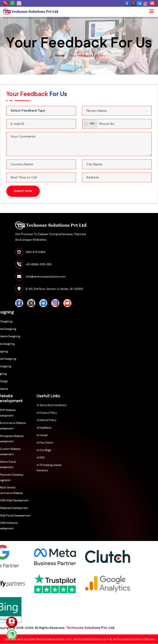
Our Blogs (21, 450)
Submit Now (23, 191)
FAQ (17, 458)
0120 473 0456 (82, 252)
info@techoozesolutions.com (92, 277)
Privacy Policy (23, 413)
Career (19, 435)
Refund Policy (23, 420)
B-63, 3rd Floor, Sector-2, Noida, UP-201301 (101, 289)
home (60, 56)
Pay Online (21, 443)
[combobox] (90, 124)
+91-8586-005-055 (85, 264)
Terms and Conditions (28, 405)
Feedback (21, 428)
